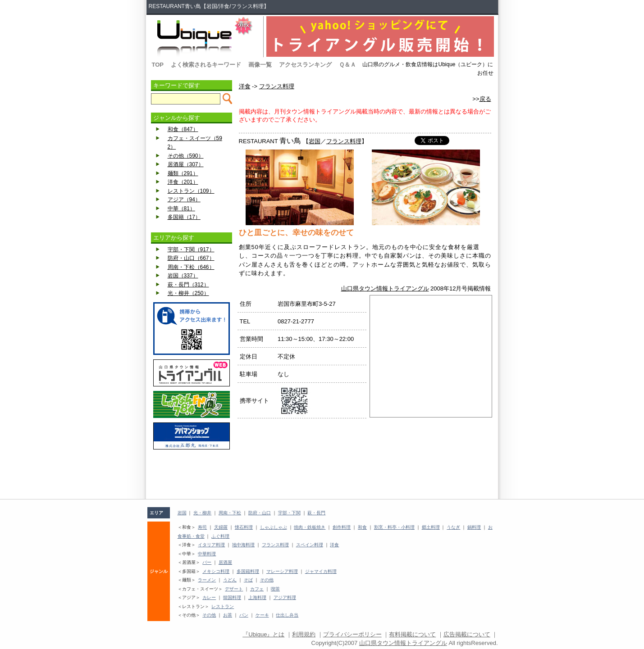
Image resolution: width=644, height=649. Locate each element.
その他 (267, 580)
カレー (209, 597)
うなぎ (453, 527)
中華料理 (207, 554)
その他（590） (186, 156)
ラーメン (207, 580)
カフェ (257, 589)
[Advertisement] (192, 474)
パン (244, 615)
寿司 (202, 527)
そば (248, 580)
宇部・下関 (289, 513)
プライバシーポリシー (352, 634)
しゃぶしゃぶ (274, 527)
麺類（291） (183, 173)
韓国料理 (232, 597)
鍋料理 (474, 527)
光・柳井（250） (188, 293)
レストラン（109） (191, 191)
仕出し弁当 (287, 615)
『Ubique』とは (263, 634)
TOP (158, 65)
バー (207, 562)
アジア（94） (184, 200)
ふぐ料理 (220, 536)
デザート (234, 589)
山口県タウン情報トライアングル (385, 288)
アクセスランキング (305, 65)
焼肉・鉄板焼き (310, 527)
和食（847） (183, 129)
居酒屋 (225, 562)
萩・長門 (316, 513)
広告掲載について (467, 634)
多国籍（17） (184, 217)
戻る (485, 99)
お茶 (228, 615)
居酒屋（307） (186, 164)
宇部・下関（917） (191, 250)
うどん (230, 580)
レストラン (223, 606)
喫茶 (275, 589)
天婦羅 (221, 527)
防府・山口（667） (191, 258)
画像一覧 (260, 65)
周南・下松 (230, 513)
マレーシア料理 (282, 571)
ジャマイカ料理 (321, 571)
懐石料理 (244, 527)
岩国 (315, 141)
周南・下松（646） (191, 267)
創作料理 (342, 527)
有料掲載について (412, 634)
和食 (362, 527)
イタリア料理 (211, 545)
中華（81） (181, 209)
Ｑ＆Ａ (347, 65)
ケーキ (262, 615)
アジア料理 (285, 597)
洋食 (245, 86)
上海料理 (257, 597)
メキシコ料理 (216, 571)
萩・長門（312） (188, 285)
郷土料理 (431, 527)
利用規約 (304, 634)
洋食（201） (183, 182)
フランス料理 (277, 86)
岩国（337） (183, 276)
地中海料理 (243, 545)
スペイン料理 (310, 545)
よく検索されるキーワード (206, 65)
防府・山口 (260, 513)
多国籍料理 (248, 571)
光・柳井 (202, 513)
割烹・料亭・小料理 (394, 527)
